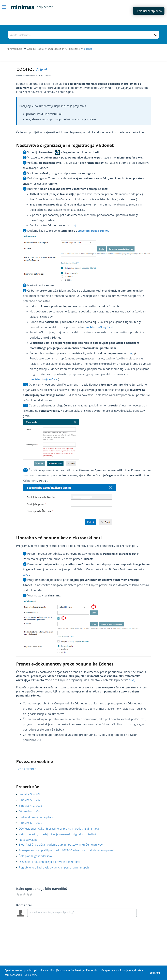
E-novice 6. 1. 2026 (33, 823)
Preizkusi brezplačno (149, 11)
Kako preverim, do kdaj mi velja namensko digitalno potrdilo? (60, 834)
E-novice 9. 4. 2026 (33, 794)
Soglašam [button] (155, 973)
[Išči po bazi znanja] (80, 35)
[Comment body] (82, 913)
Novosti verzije (31, 840)
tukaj (73, 225)
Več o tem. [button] (31, 975)
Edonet (88, 49)
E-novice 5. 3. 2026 (33, 800)
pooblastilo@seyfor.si (99, 327)
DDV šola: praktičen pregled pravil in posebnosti (52, 862)
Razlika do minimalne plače (39, 817)
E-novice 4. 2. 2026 (33, 806)
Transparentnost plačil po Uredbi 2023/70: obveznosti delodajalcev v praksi (69, 850)
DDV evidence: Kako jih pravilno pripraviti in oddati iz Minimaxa (61, 829)
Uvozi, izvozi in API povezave (64, 49)
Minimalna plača (32, 811)
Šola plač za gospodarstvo (38, 856)
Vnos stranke (27, 769)
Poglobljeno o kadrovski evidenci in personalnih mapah (56, 867)
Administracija (35, 49)
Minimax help (14, 49)
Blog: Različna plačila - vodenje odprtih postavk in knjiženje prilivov (63, 845)
